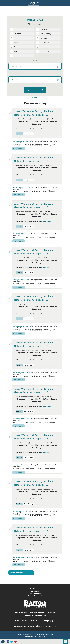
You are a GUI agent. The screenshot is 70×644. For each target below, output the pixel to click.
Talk (42, 47)
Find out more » (19, 148)
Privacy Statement (35, 596)
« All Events (35, 97)
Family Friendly (46, 34)
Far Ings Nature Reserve (22, 141)
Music (16, 43)
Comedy (44, 29)
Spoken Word (46, 43)
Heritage (44, 38)
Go (28, 90)
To (35, 74)
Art (15, 29)
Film (15, 38)
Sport (16, 47)
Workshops (45, 51)
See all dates (47, 129)
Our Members (35, 589)
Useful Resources (35, 593)
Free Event (18, 56)
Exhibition (17, 34)
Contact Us (35, 591)
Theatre (17, 51)
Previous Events (16, 573)
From (35, 61)
